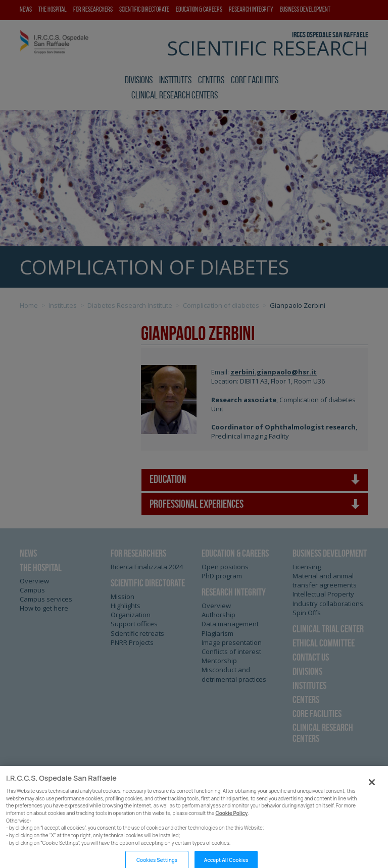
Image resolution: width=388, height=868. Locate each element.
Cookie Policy (232, 827)
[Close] (372, 796)
